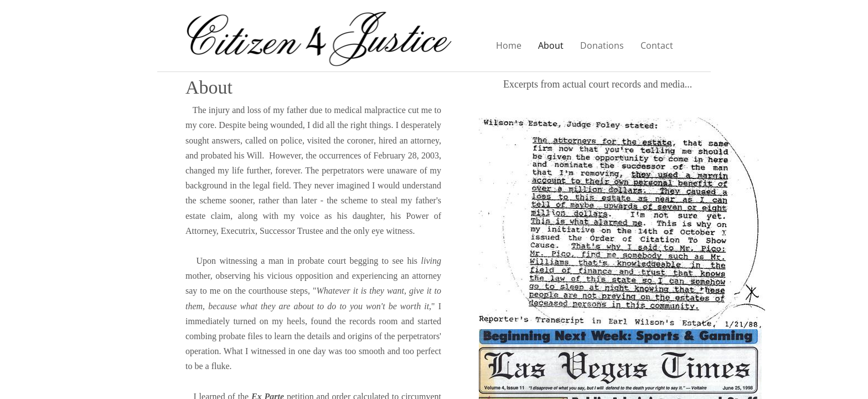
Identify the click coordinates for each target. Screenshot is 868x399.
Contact (657, 45)
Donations (602, 45)
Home (509, 45)
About (551, 45)
